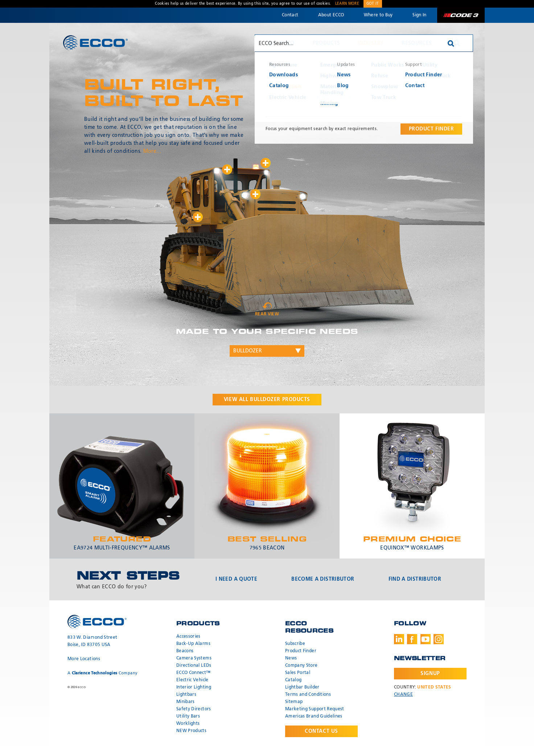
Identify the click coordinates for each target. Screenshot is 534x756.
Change (403, 695)
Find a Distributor (415, 579)
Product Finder (301, 651)
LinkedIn (399, 639)
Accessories (188, 637)
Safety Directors (194, 709)
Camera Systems (194, 658)
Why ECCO (281, 43)
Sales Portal (298, 673)
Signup (430, 674)
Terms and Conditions (308, 695)
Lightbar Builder (302, 687)
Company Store (301, 666)
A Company (102, 673)
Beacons (185, 651)
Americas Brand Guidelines (314, 716)
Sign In (419, 15)
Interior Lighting (194, 687)
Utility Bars (188, 716)
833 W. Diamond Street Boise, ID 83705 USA (92, 641)
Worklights (188, 724)
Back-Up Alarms (193, 644)
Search (457, 43)
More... (152, 151)
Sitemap (294, 702)
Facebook (412, 639)
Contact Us (321, 731)
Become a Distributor (323, 579)
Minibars (186, 702)
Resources (417, 43)
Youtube (426, 639)
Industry (371, 43)
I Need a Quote (236, 579)
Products (326, 43)
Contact (290, 15)
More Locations (84, 659)
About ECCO (331, 15)
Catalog (293, 680)
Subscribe (295, 644)
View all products (267, 400)
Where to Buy (378, 15)
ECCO (95, 43)
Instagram (439, 639)
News (291, 658)
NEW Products (191, 731)
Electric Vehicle (192, 680)
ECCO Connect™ (194, 673)
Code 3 (461, 15)
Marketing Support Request (315, 709)
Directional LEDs (194, 666)
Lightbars (186, 695)
